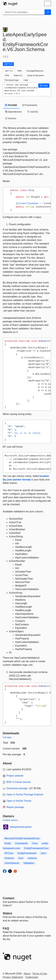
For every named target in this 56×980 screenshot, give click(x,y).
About (27, 974)
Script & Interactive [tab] (35, 75)
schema (32, 858)
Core (35, 843)
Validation (29, 863)
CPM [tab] (7, 75)
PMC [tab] (20, 71)
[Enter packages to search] (24, 12)
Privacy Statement (13, 977)
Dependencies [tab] (13, 112)
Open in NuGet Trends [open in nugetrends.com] (19, 801)
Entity (8, 843)
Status (8, 913)
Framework (21, 843)
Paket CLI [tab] (18, 75)
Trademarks (32, 977)
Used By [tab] (33, 112)
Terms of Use (40, 974)
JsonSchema (12, 863)
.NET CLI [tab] (9, 71)
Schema (9, 858)
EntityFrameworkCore (36, 848)
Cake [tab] (26, 80)
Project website (15, 776)
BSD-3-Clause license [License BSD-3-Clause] (19, 782)
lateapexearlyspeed (21, 827)
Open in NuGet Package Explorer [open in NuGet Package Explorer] (25, 794)
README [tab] (11, 105)
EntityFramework (27, 853)
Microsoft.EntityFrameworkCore (22, 838)
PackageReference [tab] (35, 71)
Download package (17, 788)
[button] (44, 86)
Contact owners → (12, 820)
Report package (15, 807)
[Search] (48, 12)
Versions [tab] (11, 118)
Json (43, 853)
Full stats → (9, 737)
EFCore (9, 853)
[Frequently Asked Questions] (6, 928)
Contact (9, 898)
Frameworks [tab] (30, 105)
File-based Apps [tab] (12, 80)
